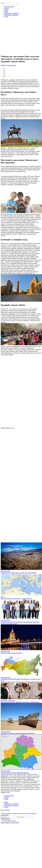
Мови (6, 12)
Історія (7, 8)
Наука (6, 10)
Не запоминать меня (9, 821)
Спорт (6, 17)
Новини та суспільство (12, 13)
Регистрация (15, 822)
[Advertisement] (17, 36)
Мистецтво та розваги (11, 15)
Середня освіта (9, 7)
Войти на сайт (5, 819)
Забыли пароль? (6, 822)
